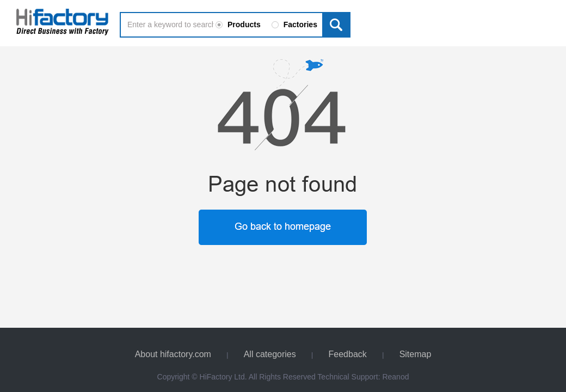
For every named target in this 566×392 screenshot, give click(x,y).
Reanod (395, 377)
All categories (270, 354)
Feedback (348, 354)
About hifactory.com (173, 354)
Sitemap (416, 354)
